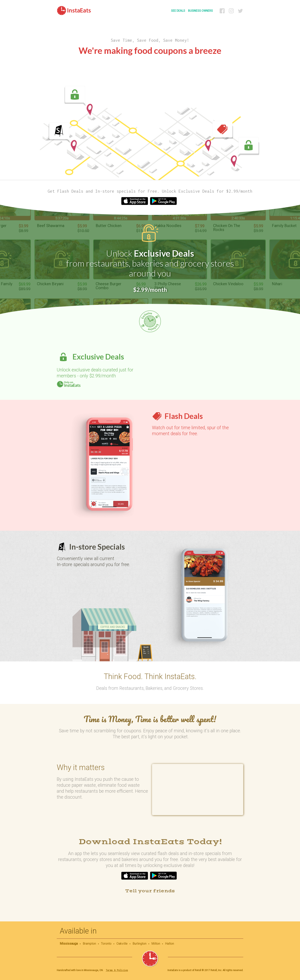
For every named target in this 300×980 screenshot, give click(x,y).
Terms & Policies (117, 970)
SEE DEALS (178, 11)
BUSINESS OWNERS (200, 11)
